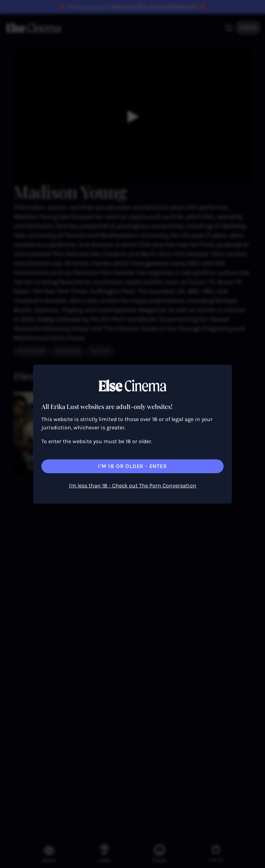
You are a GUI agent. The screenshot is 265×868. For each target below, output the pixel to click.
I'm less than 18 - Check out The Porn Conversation (133, 485)
